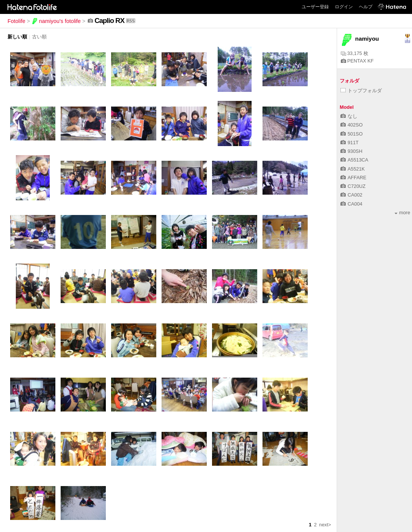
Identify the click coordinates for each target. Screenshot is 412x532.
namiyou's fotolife (56, 21)
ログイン (344, 7)
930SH (351, 151)
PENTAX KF (357, 61)
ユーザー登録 (315, 7)
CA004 (351, 204)
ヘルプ (366, 7)
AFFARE (353, 178)
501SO (352, 134)
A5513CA (354, 160)
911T (349, 143)
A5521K (353, 169)
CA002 (351, 195)
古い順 (39, 37)
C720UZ (353, 186)
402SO (352, 125)
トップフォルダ (361, 91)
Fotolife (16, 21)
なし (349, 116)
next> (325, 525)
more (402, 213)
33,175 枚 (355, 53)
